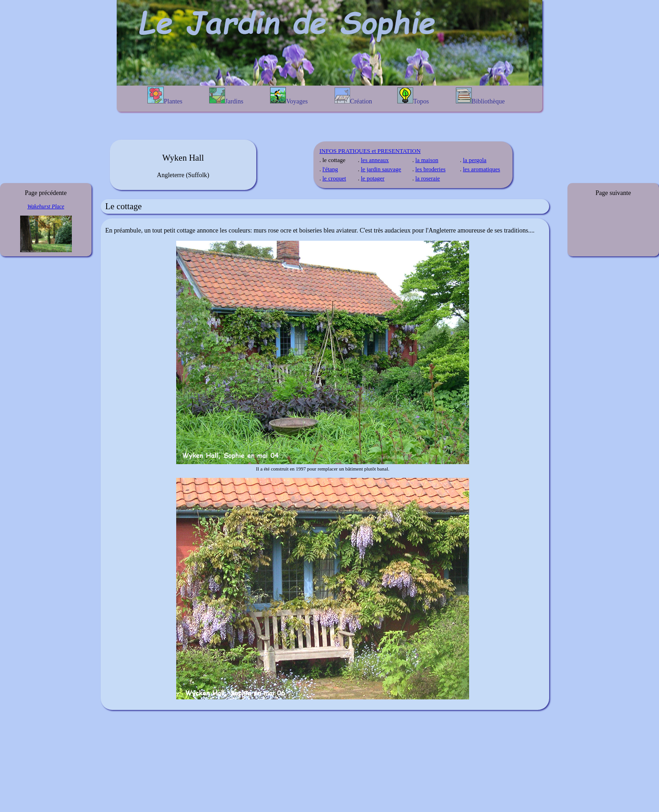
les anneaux (375, 160)
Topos (413, 96)
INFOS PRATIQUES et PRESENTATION (370, 151)
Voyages (289, 96)
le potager (373, 178)
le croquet (335, 178)
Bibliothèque (480, 96)
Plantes (165, 96)
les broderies (431, 169)
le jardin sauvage (381, 169)
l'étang (330, 169)
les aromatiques (482, 169)
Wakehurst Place (46, 206)
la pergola (475, 160)
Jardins (226, 96)
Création (353, 96)
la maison (427, 160)
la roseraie (428, 178)
